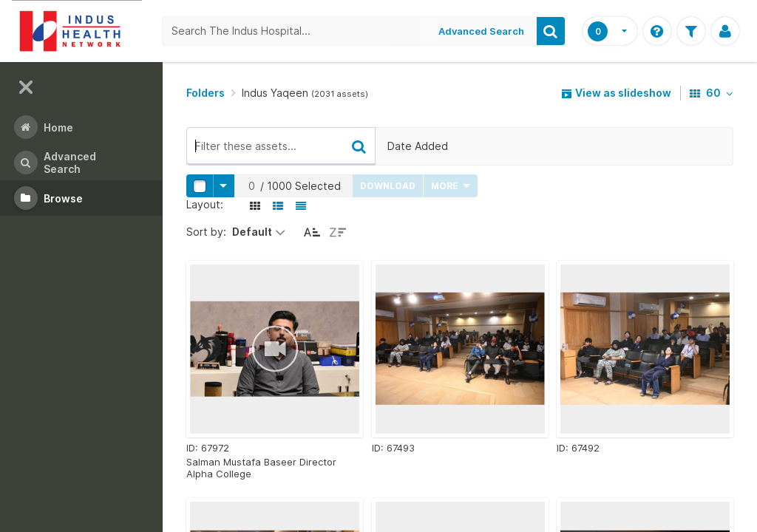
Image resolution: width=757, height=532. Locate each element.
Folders (206, 93)
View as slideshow (617, 93)
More (451, 186)
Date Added (418, 146)
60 (712, 93)
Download (388, 186)
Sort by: (206, 232)
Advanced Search (481, 31)
